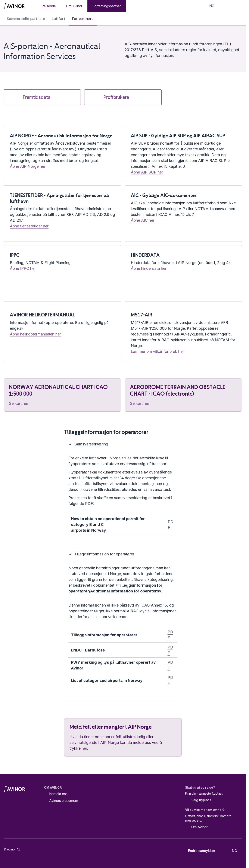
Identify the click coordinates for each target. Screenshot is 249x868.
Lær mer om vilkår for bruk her (157, 351)
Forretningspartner (107, 6)
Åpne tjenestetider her (29, 226)
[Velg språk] (209, 6)
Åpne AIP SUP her (147, 172)
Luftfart (58, 19)
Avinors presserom (64, 801)
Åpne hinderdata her (149, 268)
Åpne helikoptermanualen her (35, 334)
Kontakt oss (58, 794)
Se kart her (19, 403)
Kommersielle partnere (26, 19)
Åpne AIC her (143, 220)
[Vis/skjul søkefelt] (225, 6)
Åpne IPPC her (23, 268)
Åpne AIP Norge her (28, 166)
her (84, 748)
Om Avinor (74, 6)
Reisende (49, 6)
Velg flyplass (198, 800)
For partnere (83, 19)
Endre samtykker (199, 851)
